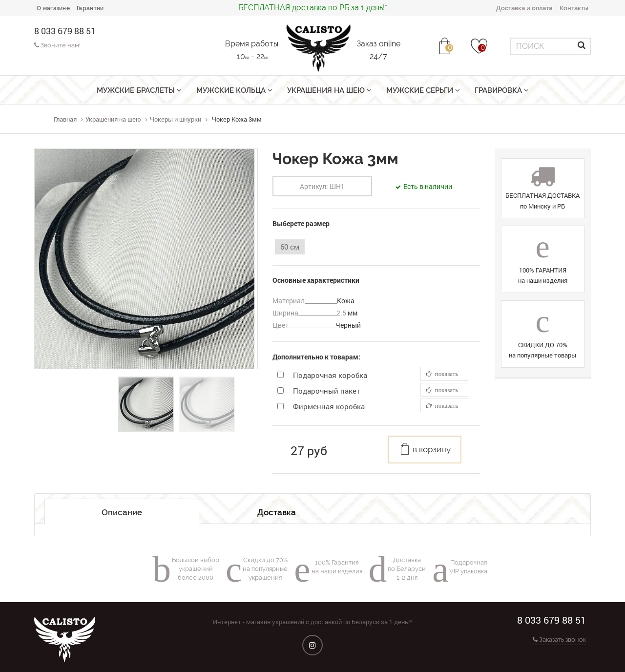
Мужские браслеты (139, 90)
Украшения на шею (329, 90)
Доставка (277, 512)
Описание (122, 512)
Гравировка (502, 90)
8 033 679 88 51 (65, 31)
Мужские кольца (234, 90)
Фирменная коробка (329, 406)
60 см (290, 247)
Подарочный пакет (327, 391)
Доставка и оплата (524, 8)
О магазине (53, 8)
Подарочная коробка (330, 375)
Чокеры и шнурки (176, 119)
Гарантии (90, 8)
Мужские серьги (423, 90)
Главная (65, 119)
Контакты (574, 8)
